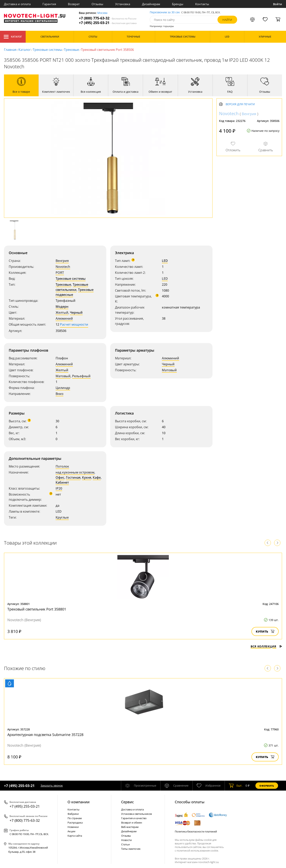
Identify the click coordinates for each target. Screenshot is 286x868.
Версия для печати (240, 104)
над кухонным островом (75, 472)
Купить (265, 631)
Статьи (125, 844)
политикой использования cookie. (198, 851)
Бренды (178, 4)
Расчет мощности (74, 324)
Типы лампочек (131, 849)
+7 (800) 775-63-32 (108, 18)
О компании (79, 802)
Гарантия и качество (134, 818)
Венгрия (62, 261)
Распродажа (75, 823)
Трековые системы (47, 50)
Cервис (128, 802)
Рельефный (81, 376)
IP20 (59, 488)
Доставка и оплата (17, 4)
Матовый (63, 376)
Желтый (62, 312)
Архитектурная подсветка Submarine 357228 (45, 735)
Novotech (63, 267)
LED (165, 261)
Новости (126, 840)
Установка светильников (136, 814)
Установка (123, 4)
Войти (278, 4)
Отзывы (97, 4)
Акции (71, 831)
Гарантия (49, 4)
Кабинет (62, 482)
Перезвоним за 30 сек (165, 12)
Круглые (62, 517)
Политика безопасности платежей (196, 831)
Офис (60, 477)
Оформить (267, 786)
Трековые (71, 50)
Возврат (74, 4)
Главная (10, 50)
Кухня (87, 477)
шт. (236, 786)
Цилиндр (63, 388)
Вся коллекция (266, 646)
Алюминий (64, 318)
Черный (76, 312)
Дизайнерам (151, 4)
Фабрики (73, 814)
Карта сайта (75, 836)
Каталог (13, 37)
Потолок (62, 466)
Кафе (97, 477)
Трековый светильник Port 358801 (37, 609)
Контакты (202, 4)
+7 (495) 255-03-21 (108, 23)
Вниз (59, 394)
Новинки (73, 827)
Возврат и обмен (132, 823)
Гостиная (73, 477)
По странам (75, 818)
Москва (102, 13)
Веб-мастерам (130, 827)
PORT (60, 273)
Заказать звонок (52, 786)
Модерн (62, 307)
